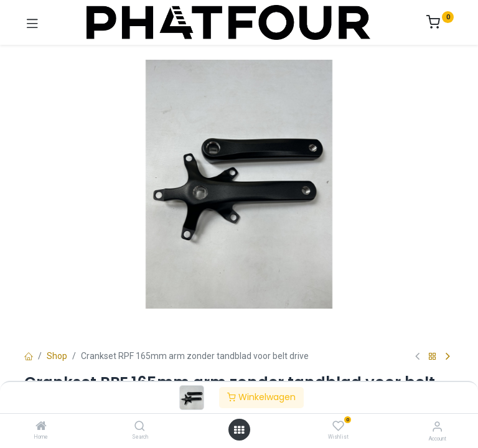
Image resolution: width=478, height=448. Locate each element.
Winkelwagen (261, 397)
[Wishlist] (338, 426)
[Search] (140, 427)
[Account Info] (437, 427)
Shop (57, 356)
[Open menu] (239, 430)
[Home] (41, 427)
